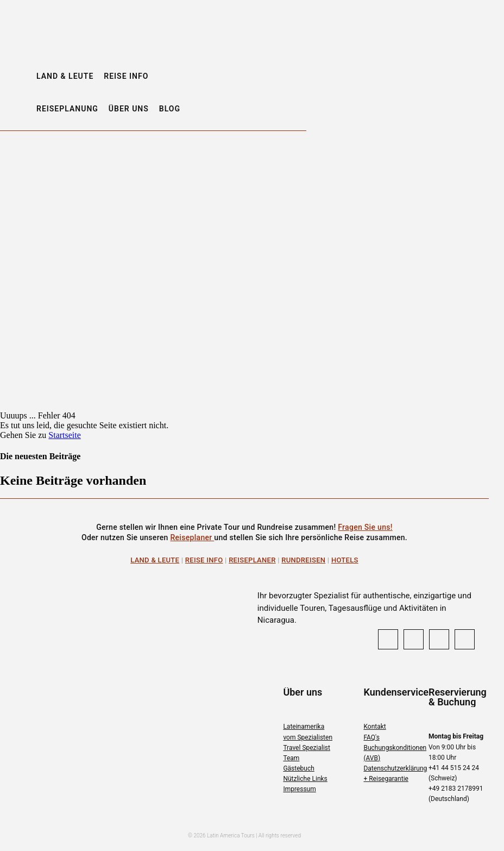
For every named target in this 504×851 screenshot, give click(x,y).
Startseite (65, 435)
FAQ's (371, 737)
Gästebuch (298, 768)
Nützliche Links (305, 779)
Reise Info (204, 560)
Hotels (345, 560)
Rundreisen (303, 560)
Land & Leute (155, 560)
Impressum (299, 789)
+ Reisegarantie (386, 779)
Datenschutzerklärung (395, 768)
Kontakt (374, 727)
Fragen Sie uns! (365, 527)
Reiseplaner (192, 537)
